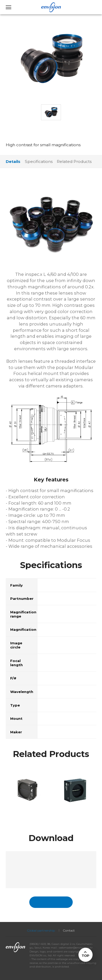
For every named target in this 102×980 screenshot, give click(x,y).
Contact (69, 930)
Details (13, 161)
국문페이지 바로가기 (51, 902)
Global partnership (41, 930)
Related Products (74, 161)
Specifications (39, 161)
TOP (86, 956)
